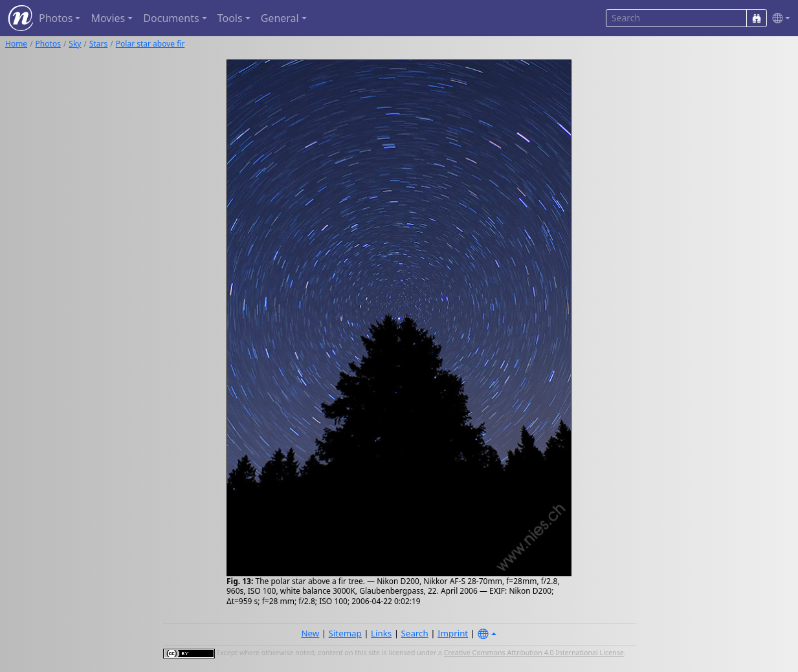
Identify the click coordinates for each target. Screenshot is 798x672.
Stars (98, 44)
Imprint (453, 633)
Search (415, 633)
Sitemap (345, 633)
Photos (48, 44)
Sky (75, 44)
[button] (779, 18)
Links (381, 633)
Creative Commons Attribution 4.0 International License (534, 653)
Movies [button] (108, 18)
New (310, 633)
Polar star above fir (150, 44)
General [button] (280, 18)
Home (16, 44)
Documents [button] (171, 18)
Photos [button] (56, 18)
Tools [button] (230, 18)
